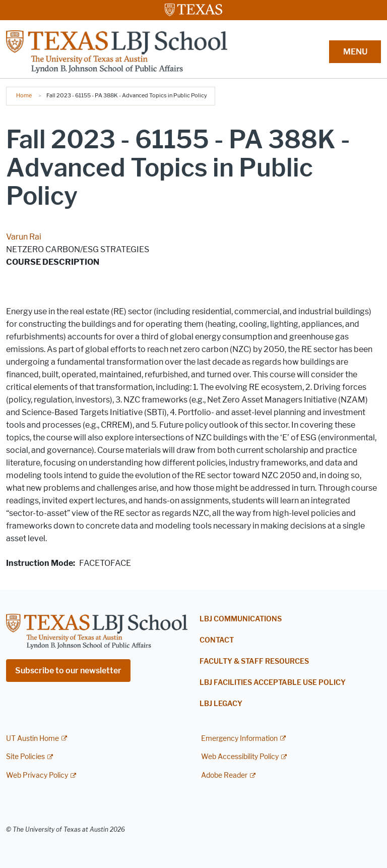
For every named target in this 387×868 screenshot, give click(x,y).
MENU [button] (355, 52)
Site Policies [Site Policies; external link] (25, 757)
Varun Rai (24, 237)
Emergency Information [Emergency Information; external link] (239, 739)
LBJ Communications (241, 619)
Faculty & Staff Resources (254, 661)
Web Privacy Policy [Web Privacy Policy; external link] (37, 775)
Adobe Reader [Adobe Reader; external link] (224, 775)
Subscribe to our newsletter (68, 671)
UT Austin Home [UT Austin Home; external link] (33, 739)
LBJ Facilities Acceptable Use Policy (273, 683)
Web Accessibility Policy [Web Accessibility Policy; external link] (240, 757)
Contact (217, 640)
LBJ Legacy (221, 704)
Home (24, 95)
